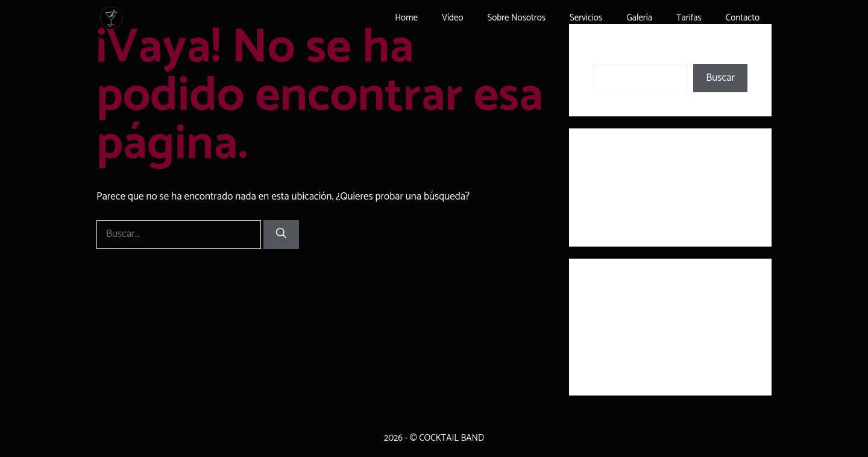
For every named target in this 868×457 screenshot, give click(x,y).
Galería (639, 18)
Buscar (608, 55)
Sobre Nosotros (517, 18)
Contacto (743, 18)
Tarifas (689, 18)
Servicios (586, 18)
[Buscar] (281, 235)
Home (406, 18)
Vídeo (453, 18)
